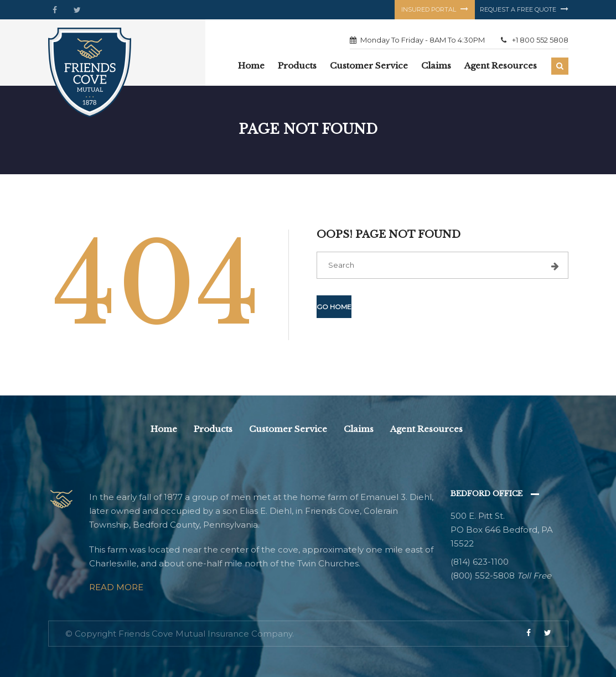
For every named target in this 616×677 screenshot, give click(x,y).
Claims (359, 429)
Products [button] (297, 66)
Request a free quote (524, 9)
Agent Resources (501, 66)
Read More (116, 587)
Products (213, 429)
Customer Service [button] (369, 66)
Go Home (334, 307)
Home (251, 66)
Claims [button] (436, 66)
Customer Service (288, 429)
